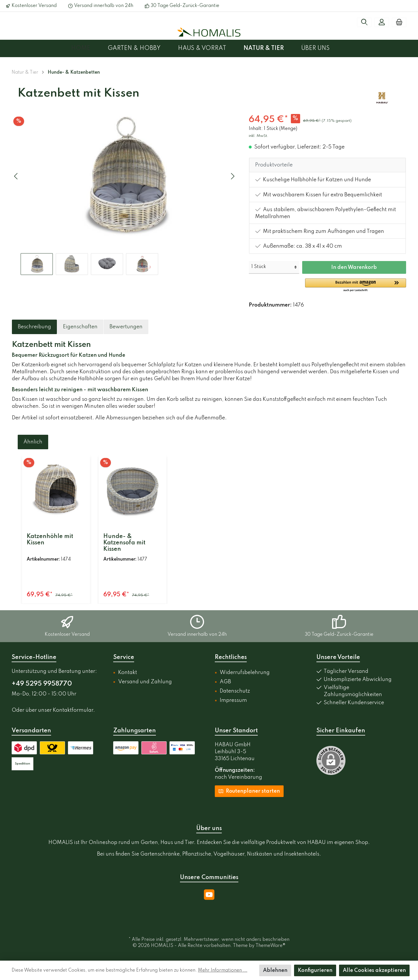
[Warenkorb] (399, 22)
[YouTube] (209, 895)
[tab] (34, 327)
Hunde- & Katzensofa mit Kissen (124, 543)
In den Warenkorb (354, 267)
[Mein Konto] (382, 22)
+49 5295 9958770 (42, 684)
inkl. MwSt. (259, 136)
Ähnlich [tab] (33, 442)
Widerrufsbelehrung (245, 673)
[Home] (89, 48)
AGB (225, 682)
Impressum (233, 700)
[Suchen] (364, 22)
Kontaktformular (73, 710)
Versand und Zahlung (145, 682)
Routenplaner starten (249, 791)
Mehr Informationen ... (223, 970)
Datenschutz (235, 691)
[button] (356, 285)
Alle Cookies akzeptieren (374, 970)
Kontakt (128, 673)
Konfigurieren (315, 970)
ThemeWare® (271, 946)
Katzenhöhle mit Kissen (50, 540)
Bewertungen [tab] (126, 327)
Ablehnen (275, 970)
